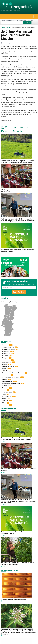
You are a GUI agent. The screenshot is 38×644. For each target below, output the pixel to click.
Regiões (3, 20)
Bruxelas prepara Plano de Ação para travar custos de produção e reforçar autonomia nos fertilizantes (18, 162)
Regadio (4, 399)
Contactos (9, 11)
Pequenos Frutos (7, 392)
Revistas (3, 11)
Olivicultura (5, 388)
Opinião (4, 390)
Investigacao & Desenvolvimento (11, 384)
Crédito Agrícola (7, 362)
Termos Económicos (22, 20)
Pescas (4, 394)
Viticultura (5, 405)
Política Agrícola (7, 396)
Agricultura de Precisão (9, 349)
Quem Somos (17, 11)
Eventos (4, 369)
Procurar (27, 23)
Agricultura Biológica (8, 347)
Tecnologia (5, 401)
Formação (5, 371)
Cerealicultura (6, 360)
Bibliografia (30, 20)
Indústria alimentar (26, 43)
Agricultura (5, 345)
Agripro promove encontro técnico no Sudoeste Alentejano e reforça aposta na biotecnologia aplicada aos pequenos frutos (18, 221)
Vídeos (4, 403)
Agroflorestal (6, 351)
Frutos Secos (6, 375)
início (3, 28)
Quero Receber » (19, 292)
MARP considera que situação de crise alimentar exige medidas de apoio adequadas (18, 563)
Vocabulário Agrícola (11, 20)
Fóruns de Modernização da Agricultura (13, 373)
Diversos (4, 364)
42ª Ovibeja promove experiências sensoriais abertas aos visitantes (18, 191)
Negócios (5, 386)
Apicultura (5, 356)
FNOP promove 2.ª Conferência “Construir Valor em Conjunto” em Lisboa (17, 250)
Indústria (9, 28)
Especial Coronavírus (8, 366)
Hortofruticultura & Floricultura (11, 377)
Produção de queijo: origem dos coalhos (13, 599)
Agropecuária (6, 354)
